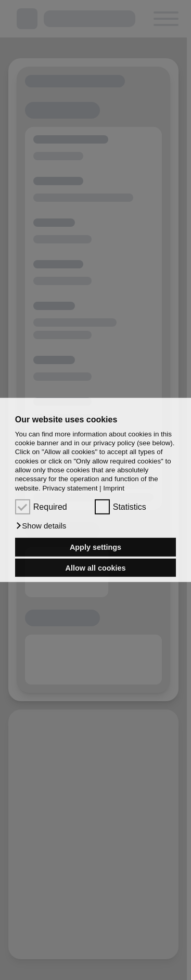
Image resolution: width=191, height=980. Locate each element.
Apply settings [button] (95, 547)
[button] (41, 526)
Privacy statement (70, 488)
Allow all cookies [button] (96, 568)
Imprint (114, 488)
